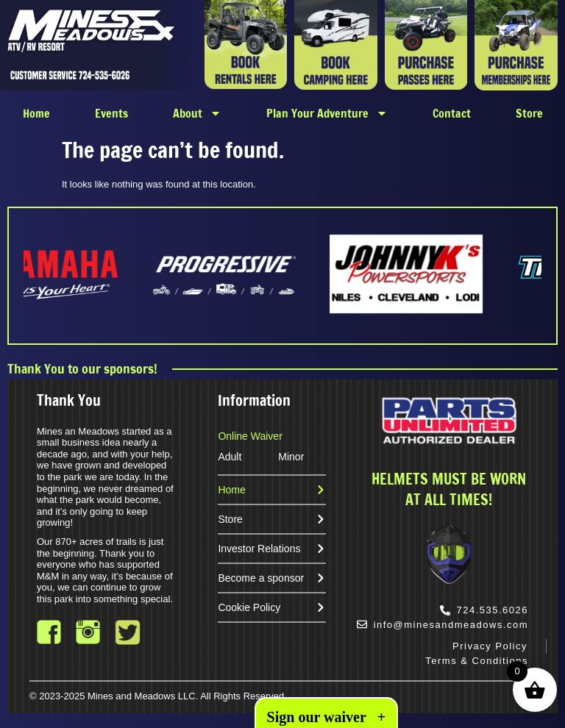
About (197, 113)
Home (36, 113)
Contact (452, 113)
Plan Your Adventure (327, 113)
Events (111, 113)
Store (529, 113)
